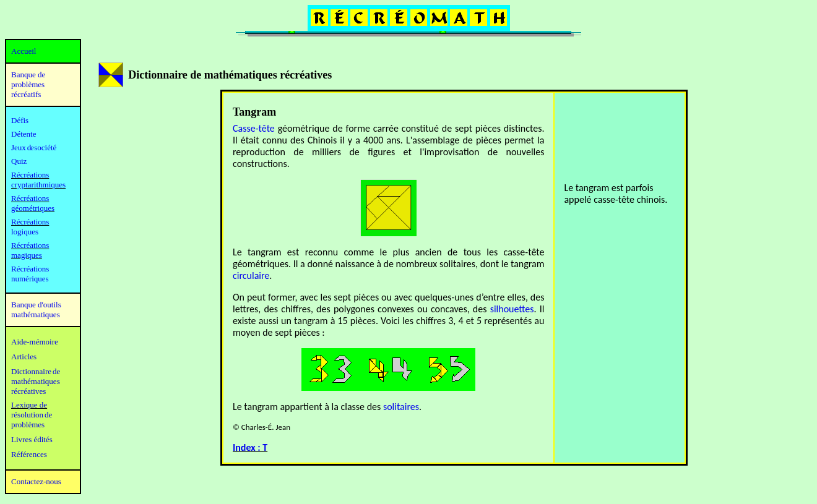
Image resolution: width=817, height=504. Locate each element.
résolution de (32, 415)
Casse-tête (254, 128)
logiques (25, 232)
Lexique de (29, 405)
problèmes (28, 425)
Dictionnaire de (36, 371)
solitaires (401, 407)
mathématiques (36, 381)
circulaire (251, 275)
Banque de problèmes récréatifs (28, 84)
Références (29, 454)
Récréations (30, 222)
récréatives (28, 391)
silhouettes (512, 309)
